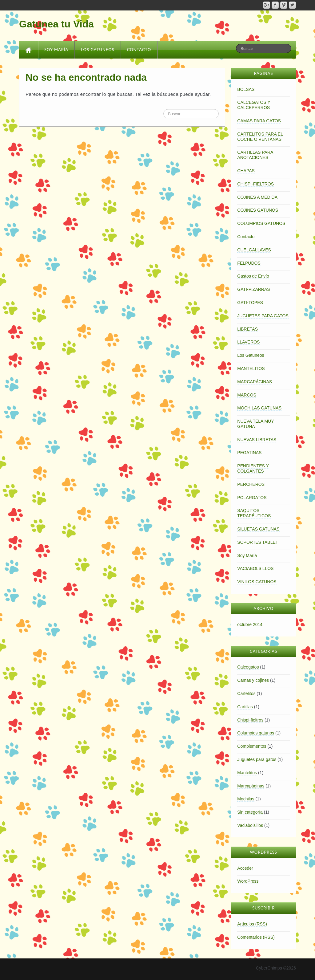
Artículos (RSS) (252, 924)
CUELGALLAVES (254, 250)
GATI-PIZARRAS (253, 289)
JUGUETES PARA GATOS (263, 316)
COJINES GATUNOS (258, 210)
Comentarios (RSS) (256, 937)
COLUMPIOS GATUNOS (261, 223)
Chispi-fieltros (250, 720)
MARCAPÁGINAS (255, 382)
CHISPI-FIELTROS (255, 184)
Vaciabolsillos (250, 825)
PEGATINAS (249, 453)
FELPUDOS (249, 263)
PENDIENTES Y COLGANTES (253, 468)
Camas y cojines (253, 680)
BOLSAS (246, 89)
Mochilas (246, 799)
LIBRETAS (247, 329)
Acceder (245, 868)
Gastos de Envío (253, 276)
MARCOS (247, 395)
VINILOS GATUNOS (257, 582)
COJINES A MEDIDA (257, 197)
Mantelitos (247, 773)
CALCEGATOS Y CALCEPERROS (254, 105)
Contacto (139, 50)
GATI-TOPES (250, 303)
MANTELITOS (251, 368)
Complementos (252, 746)
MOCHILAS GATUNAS (259, 408)
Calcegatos (248, 667)
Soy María (56, 50)
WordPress (248, 881)
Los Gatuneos (98, 50)
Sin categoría (250, 812)
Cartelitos (246, 693)
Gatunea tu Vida (56, 24)
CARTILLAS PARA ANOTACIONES (255, 155)
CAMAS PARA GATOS (259, 121)
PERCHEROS (251, 484)
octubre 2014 (250, 624)
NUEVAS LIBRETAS (257, 440)
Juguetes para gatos (257, 759)
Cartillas (245, 707)
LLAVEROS (248, 342)
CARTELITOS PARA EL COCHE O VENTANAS (260, 137)
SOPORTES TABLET (258, 542)
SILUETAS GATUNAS (258, 529)
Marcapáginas (251, 786)
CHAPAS (246, 171)
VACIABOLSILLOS (255, 568)
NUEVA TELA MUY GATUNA (255, 424)
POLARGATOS (252, 498)
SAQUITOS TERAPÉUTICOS (254, 513)
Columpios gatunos (256, 733)
